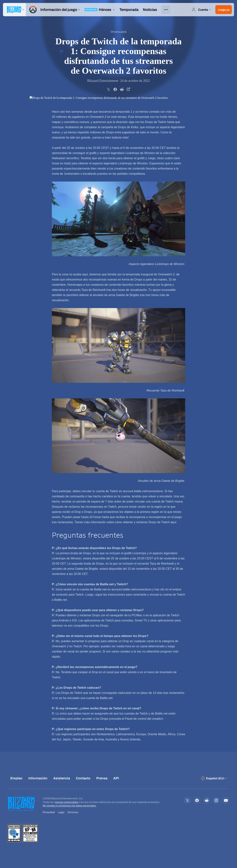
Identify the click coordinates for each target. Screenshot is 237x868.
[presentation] (14, 10)
